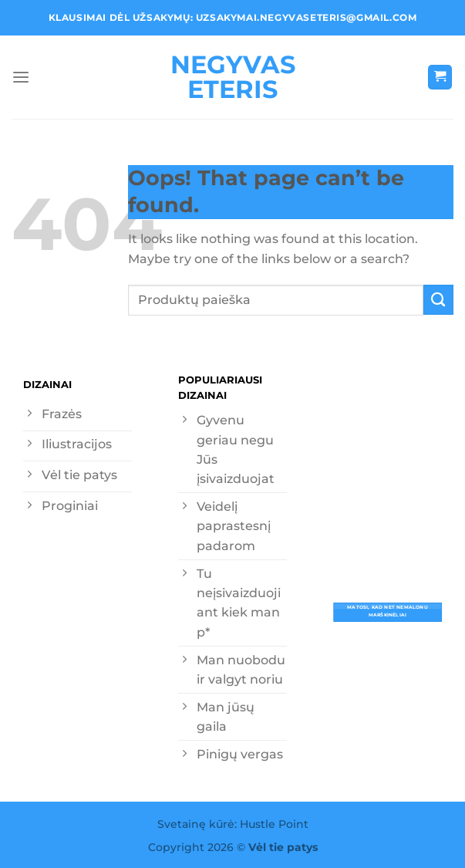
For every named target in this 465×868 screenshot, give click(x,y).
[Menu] (21, 78)
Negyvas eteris (233, 77)
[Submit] (438, 300)
